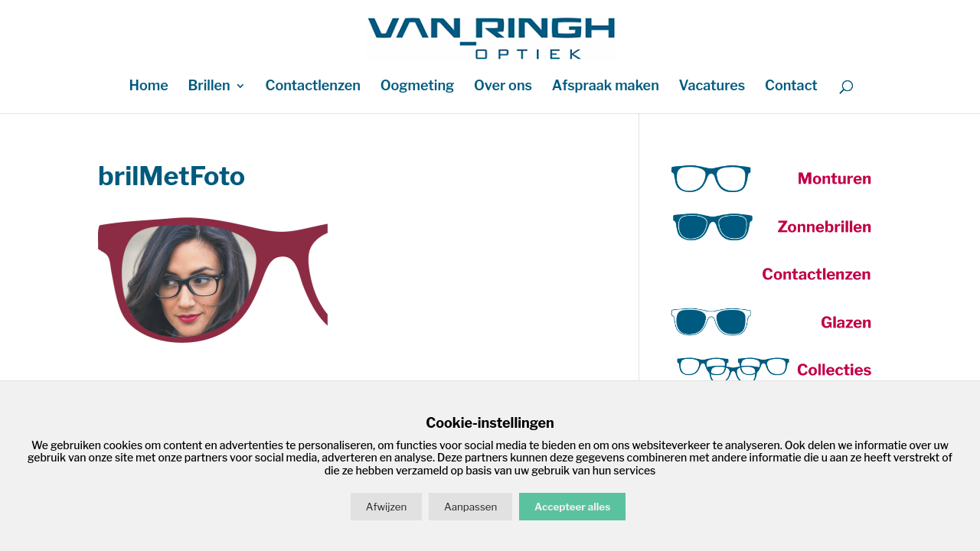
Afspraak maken (606, 87)
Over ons (503, 87)
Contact (791, 87)
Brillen (209, 87)
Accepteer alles (572, 507)
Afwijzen (386, 507)
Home (148, 87)
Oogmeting (418, 87)
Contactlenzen (313, 87)
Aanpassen (470, 507)
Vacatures (712, 87)
